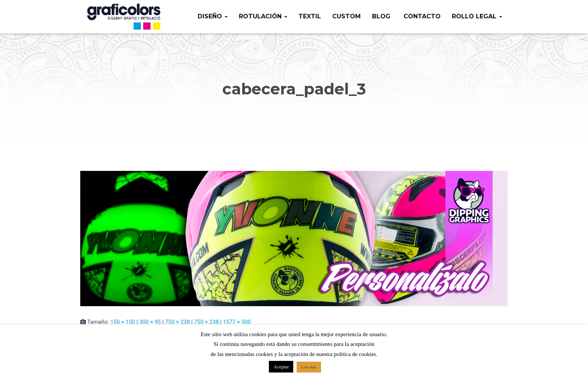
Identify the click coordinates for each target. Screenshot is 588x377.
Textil (310, 16)
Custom (346, 16)
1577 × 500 (237, 322)
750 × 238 (177, 322)
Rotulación (263, 16)
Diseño (213, 16)
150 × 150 (123, 322)
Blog (381, 16)
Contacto (421, 16)
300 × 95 (150, 322)
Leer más (309, 367)
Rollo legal (477, 16)
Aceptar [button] (281, 367)
